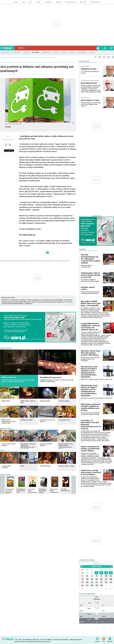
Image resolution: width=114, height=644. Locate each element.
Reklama (50, 640)
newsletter (104, 57)
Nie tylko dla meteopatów (87, 594)
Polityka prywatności (76, 640)
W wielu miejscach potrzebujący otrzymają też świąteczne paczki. (90, 414)
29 (82, 573)
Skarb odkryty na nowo (90, 100)
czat (31, 2)
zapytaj (39, 2)
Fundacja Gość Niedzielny (61, 640)
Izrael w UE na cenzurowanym (10, 300)
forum (16, 2)
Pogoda (97, 597)
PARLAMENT (44, 261)
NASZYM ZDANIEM (84, 61)
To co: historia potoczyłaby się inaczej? (90, 72)
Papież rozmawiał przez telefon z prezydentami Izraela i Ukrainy (90, 449)
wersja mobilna (95, 2)
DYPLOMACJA (8, 261)
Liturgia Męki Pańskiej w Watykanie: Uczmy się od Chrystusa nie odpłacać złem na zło (90, 327)
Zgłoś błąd (110, 638)
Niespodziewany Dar (89, 83)
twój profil (105, 48)
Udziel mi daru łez (9, 377)
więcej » (17, 404)
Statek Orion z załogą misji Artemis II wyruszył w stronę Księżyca (91, 472)
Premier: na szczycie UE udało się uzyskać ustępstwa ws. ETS (50, 302)
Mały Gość (83, 2)
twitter (113, 57)
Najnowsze (83, 249)
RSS (104, 638)
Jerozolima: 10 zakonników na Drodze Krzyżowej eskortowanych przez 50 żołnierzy (91, 425)
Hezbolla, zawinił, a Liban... (88, 288)
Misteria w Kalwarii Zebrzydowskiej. (86, 266)
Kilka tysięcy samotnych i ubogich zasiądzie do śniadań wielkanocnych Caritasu (91, 407)
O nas (16, 640)
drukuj (10, 145)
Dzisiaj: (97, 563)
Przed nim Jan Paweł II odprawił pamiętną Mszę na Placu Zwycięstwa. (90, 359)
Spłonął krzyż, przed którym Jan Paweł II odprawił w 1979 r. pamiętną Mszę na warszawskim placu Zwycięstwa (89, 372)
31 (92, 573)
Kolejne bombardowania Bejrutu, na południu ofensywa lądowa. (90, 293)
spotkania (48, 2)
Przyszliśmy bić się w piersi (50, 377)
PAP (38, 261)
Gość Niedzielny (71, 2)
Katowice (97, 599)
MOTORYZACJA (17, 261)
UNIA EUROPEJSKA (64, 261)
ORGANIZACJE (32, 261)
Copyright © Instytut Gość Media (23, 642)
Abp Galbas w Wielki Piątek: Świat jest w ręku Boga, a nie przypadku (91, 303)
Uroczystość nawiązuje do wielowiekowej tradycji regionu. (90, 280)
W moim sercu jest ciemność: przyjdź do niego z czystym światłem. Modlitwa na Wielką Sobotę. (18, 381)
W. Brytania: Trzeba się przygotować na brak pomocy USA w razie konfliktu (41, 300)
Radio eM (59, 2)
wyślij (6, 145)
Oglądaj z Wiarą (5, 475)
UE (56, 261)
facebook (109, 57)
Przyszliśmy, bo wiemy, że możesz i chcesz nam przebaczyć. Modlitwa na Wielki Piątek (57, 381)
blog (23, 2)
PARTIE (50, 261)
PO (54, 261)
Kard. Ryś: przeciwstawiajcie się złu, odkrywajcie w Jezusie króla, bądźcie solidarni (91, 259)
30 (87, 573)
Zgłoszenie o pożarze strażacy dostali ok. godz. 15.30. (97, 379)
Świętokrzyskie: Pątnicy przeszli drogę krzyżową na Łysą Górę (90, 275)
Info (21, 48)
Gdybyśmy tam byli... (89, 69)
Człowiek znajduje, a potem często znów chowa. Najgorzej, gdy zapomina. (91, 104)
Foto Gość (43, 640)
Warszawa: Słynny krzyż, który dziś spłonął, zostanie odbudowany (91, 353)
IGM (20, 640)
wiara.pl (7, 48)
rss (100, 57)
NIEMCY (25, 261)
